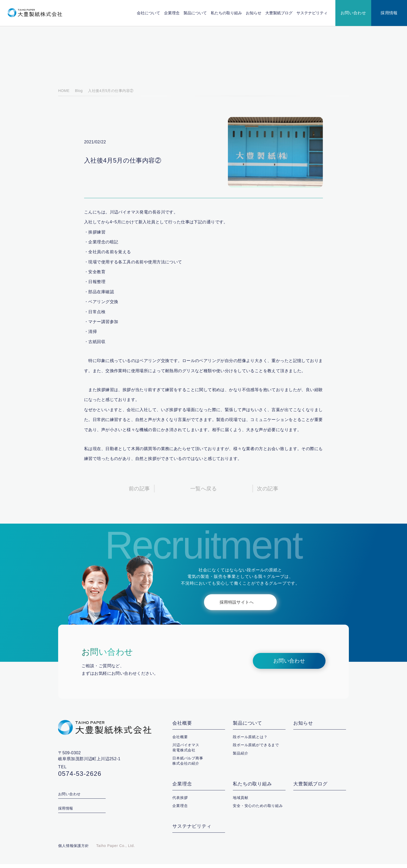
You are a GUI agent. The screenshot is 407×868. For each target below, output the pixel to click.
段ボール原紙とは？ (250, 741)
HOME (63, 95)
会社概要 (182, 727)
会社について (149, 13)
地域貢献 (240, 802)
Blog (78, 95)
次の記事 (268, 493)
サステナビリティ (312, 13)
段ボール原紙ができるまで (256, 749)
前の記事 (139, 493)
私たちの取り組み (227, 13)
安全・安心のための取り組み (258, 810)
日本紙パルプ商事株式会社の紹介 (188, 765)
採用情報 (389, 13)
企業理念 (172, 13)
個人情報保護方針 (74, 850)
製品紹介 (240, 757)
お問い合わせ (353, 13)
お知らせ (254, 13)
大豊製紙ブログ (279, 13)
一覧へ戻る (203, 493)
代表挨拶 (180, 802)
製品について (195, 13)
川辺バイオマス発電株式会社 (186, 751)
